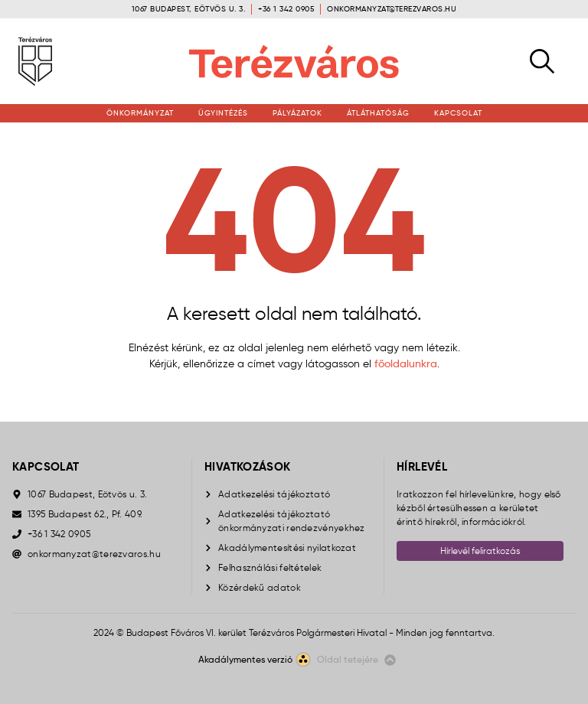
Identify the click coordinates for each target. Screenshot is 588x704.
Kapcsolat (458, 113)
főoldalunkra (406, 363)
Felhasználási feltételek (270, 567)
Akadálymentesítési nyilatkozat (287, 548)
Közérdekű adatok (260, 587)
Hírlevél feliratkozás (480, 551)
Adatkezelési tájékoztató (274, 494)
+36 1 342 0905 (286, 9)
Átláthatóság (378, 113)
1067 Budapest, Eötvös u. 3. (189, 9)
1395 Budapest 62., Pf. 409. (85, 514)
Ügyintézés (223, 113)
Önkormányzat (140, 113)
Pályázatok (297, 113)
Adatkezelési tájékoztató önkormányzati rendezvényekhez (292, 521)
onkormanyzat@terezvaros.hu (392, 9)
